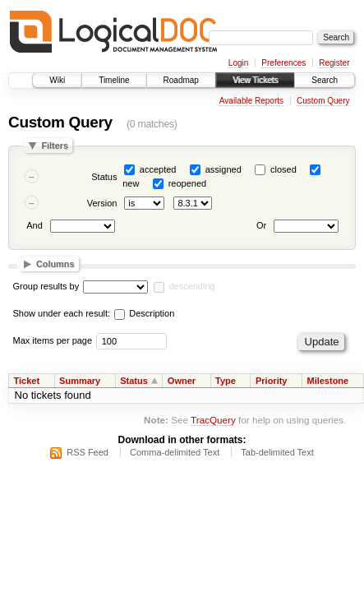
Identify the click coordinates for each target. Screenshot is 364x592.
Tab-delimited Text (277, 452)
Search (325, 80)
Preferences (283, 63)
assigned (223, 169)
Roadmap (181, 80)
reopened (188, 183)
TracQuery (213, 420)
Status (104, 177)
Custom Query (323, 101)
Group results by (46, 286)
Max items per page (53, 340)
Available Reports (251, 101)
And (35, 226)
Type (226, 381)
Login (238, 63)
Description (144, 313)
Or (261, 226)
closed (283, 169)
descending (191, 286)
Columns (55, 264)
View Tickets (255, 80)
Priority (272, 381)
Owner (182, 381)
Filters (55, 146)
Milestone (327, 381)
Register (334, 63)
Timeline (114, 80)
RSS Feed (88, 452)
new (131, 183)
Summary (80, 381)
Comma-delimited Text (175, 452)
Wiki (57, 80)
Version (102, 203)
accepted (158, 169)
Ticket (27, 381)
